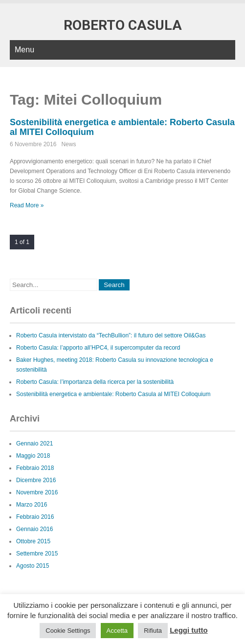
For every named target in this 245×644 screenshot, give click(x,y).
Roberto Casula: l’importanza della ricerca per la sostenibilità (95, 382)
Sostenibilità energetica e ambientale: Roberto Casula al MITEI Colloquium (113, 394)
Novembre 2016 (37, 492)
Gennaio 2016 (34, 529)
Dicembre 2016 (36, 480)
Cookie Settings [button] (68, 631)
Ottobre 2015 (33, 541)
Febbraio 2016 (35, 517)
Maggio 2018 (33, 456)
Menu (24, 50)
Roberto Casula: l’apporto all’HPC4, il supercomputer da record (98, 348)
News (68, 144)
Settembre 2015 (37, 554)
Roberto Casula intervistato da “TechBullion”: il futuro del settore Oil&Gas (111, 335)
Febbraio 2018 (35, 468)
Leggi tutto (189, 630)
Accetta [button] (117, 631)
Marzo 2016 (32, 505)
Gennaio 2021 (34, 444)
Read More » (27, 205)
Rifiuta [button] (153, 631)
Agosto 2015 (33, 566)
